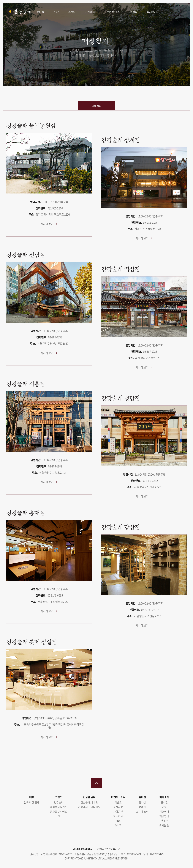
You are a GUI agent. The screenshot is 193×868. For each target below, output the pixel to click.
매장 (56, 12)
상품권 (142, 807)
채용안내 (164, 816)
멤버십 (134, 12)
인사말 (164, 802)
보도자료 (118, 816)
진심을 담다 (91, 12)
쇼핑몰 (40, 12)
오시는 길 (164, 825)
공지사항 (118, 807)
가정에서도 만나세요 (89, 807)
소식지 (118, 825)
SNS (118, 821)
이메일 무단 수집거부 (108, 849)
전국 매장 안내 (32, 802)
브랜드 (72, 12)
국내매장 (96, 106)
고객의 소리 (142, 812)
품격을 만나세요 (59, 807)
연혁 (164, 807)
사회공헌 (118, 812)
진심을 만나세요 (89, 802)
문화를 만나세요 (59, 812)
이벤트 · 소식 (114, 12)
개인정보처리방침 (83, 849)
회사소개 (152, 12)
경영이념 (164, 812)
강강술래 (18, 12)
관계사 (164, 821)
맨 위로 (96, 783)
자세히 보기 (47, 224)
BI (59, 816)
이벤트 (118, 802)
